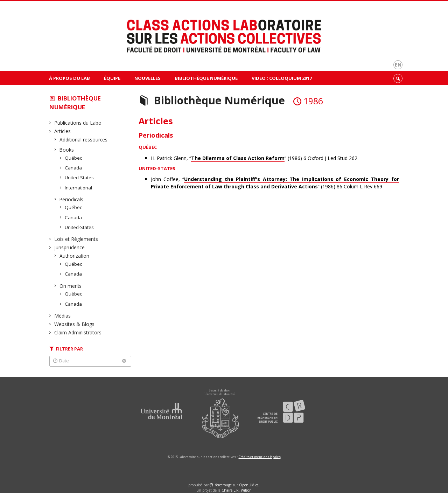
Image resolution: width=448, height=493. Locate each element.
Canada (73, 168)
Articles (63, 131)
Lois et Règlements (76, 239)
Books (67, 150)
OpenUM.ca (249, 485)
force (223, 485)
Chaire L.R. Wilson (237, 490)
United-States (79, 178)
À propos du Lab (69, 78)
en (398, 65)
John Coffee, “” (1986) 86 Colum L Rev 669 (275, 183)
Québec (73, 158)
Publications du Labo (78, 123)
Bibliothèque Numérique (206, 78)
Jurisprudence (70, 247)
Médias (63, 316)
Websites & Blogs (75, 324)
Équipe (112, 78)
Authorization (75, 256)
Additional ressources (84, 140)
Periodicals (72, 199)
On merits (71, 286)
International (79, 188)
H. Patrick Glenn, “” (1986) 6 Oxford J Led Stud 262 (254, 158)
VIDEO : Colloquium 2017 (282, 78)
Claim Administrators (78, 332)
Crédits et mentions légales (260, 457)
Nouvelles (148, 78)
